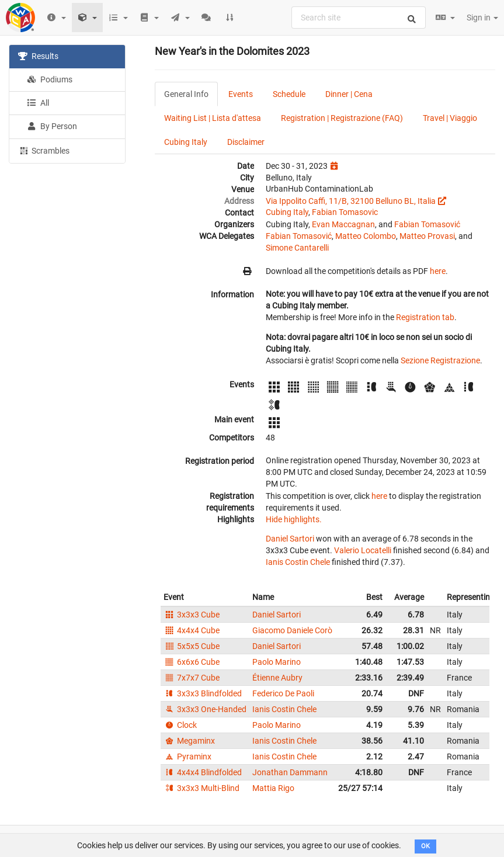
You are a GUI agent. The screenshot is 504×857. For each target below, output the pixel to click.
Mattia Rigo (273, 788)
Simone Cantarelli (297, 248)
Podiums (50, 79)
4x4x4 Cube (192, 630)
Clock (180, 725)
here (438, 271)
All (38, 103)
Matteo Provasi (427, 236)
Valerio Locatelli (363, 550)
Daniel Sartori (290, 539)
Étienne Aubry (277, 678)
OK (425, 846)
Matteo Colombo (366, 236)
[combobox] (359, 18)
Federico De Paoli (283, 693)
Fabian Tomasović (427, 224)
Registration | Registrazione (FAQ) (342, 118)
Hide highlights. (294, 519)
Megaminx (189, 741)
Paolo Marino (277, 662)
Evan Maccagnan (343, 224)
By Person (52, 126)
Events (241, 94)
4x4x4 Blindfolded (203, 772)
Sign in (482, 18)
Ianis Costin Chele (298, 562)
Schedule (289, 94)
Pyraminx (187, 757)
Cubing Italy (186, 142)
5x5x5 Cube (192, 646)
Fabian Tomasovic (345, 212)
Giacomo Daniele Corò (292, 630)
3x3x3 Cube (192, 615)
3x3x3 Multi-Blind (201, 788)
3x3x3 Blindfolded (203, 693)
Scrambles (44, 150)
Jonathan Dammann (290, 772)
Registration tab (425, 317)
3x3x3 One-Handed (205, 709)
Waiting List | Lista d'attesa (213, 118)
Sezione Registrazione (440, 360)
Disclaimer (246, 142)
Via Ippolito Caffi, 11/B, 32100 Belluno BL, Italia (351, 201)
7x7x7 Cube (192, 678)
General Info (186, 94)
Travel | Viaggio (450, 118)
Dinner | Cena (349, 94)
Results (38, 56)
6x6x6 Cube (192, 662)
